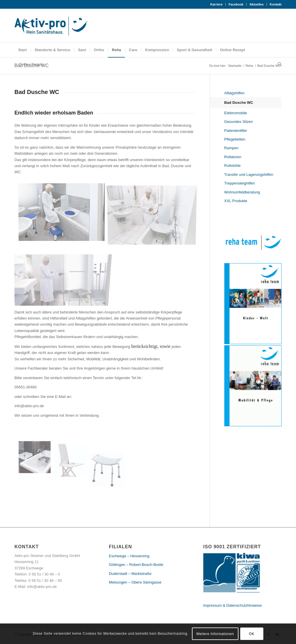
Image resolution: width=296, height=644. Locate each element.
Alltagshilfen (234, 93)
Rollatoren (233, 157)
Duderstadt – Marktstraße (130, 574)
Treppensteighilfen (240, 183)
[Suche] (278, 64)
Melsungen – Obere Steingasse (135, 582)
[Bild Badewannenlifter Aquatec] (154, 214)
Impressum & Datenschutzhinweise (233, 605)
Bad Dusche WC (239, 103)
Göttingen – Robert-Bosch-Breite (136, 565)
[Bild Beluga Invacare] (73, 458)
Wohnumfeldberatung (242, 192)
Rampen (231, 148)
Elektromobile (236, 113)
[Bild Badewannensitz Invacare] (37, 458)
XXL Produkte (236, 201)
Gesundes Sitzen (239, 122)
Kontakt (276, 4)
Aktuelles (257, 4)
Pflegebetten (235, 139)
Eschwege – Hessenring (129, 556)
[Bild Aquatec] (64, 214)
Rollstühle (233, 166)
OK (252, 634)
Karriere (217, 4)
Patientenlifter (236, 131)
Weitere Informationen (215, 634)
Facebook (236, 4)
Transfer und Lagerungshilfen (249, 175)
